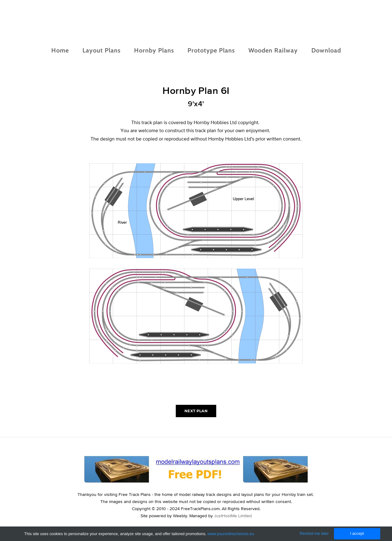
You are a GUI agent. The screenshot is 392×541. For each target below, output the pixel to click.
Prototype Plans (211, 50)
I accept (357, 533)
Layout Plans (101, 50)
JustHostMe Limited (233, 516)
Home (60, 50)
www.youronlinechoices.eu (231, 534)
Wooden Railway (273, 50)
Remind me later (314, 533)
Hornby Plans (154, 50)
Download (326, 50)
